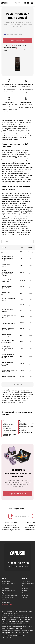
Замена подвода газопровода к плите (8, 335)
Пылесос (4, 586)
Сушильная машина (8, 597)
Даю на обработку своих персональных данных (15, 46)
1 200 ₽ (22, 281)
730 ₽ (22, 258)
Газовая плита (6, 602)
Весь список (18, 385)
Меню (32, 3)
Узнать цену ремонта (17, 41)
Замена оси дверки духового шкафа (8, 329)
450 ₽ (22, 316)
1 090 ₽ (22, 376)
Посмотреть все (7, 604)
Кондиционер (6, 588)
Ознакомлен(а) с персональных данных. (17, 50)
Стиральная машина (8, 584)
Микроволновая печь (8, 591)
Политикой (19, 49)
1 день (30, 258)
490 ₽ (22, 287)
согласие (11, 45)
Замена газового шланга (7, 265)
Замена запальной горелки (7, 310)
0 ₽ (21, 252)
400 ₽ (22, 265)
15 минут (31, 252)
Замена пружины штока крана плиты (9, 371)
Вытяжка (4, 600)
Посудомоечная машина (9, 595)
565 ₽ (22, 329)
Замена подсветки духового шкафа (8, 341)
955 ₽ (22, 293)
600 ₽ (22, 348)
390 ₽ (22, 371)
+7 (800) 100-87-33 (21, 3)
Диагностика (6, 252)
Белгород (25, 588)
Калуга (24, 591)
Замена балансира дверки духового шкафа (7, 258)
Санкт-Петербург (28, 584)
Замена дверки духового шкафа (7, 293)
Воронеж (25, 595)
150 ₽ (22, 310)
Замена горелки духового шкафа (7, 287)
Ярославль (26, 593)
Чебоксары (26, 581)
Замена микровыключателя (8, 323)
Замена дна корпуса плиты (8, 299)
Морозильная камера (8, 593)
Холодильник (6, 581)
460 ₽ (22, 341)
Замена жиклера (7, 305)
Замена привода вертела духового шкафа (7, 348)
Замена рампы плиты (8, 376)
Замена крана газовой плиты (9, 316)
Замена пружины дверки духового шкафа (7, 364)
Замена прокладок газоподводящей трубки (8, 356)
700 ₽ (22, 305)
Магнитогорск (27, 586)
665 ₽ (22, 299)
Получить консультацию (18, 494)
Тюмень (25, 597)
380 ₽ (22, 356)
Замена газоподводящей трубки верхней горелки (7, 273)
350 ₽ (22, 273)
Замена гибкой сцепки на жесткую (9, 281)
